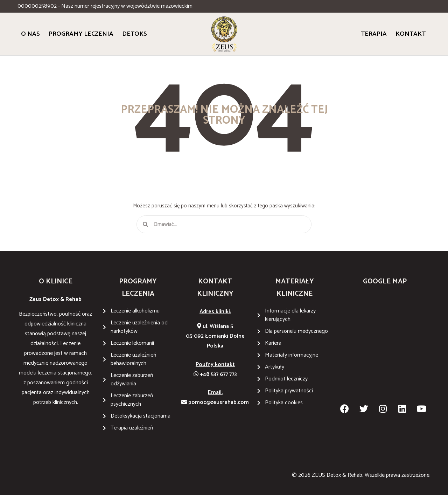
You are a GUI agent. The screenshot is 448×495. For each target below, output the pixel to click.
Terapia (374, 34)
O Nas (30, 34)
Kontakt (411, 34)
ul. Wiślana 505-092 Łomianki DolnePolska (215, 336)
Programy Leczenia (81, 34)
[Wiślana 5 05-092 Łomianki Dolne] (385, 347)
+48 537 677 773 (215, 374)
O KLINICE (56, 281)
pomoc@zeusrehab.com (215, 402)
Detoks (135, 34)
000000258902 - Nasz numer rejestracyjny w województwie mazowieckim (105, 6)
